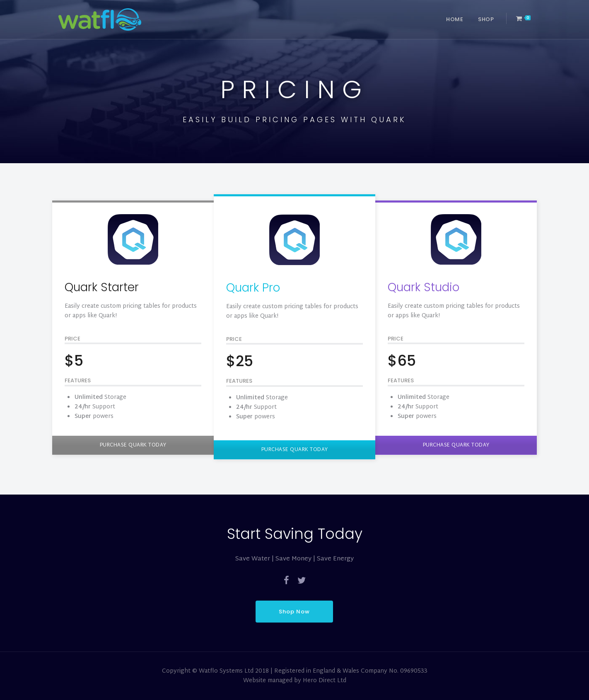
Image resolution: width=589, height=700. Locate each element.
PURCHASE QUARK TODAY (133, 445)
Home (455, 19)
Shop (486, 19)
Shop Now (294, 612)
